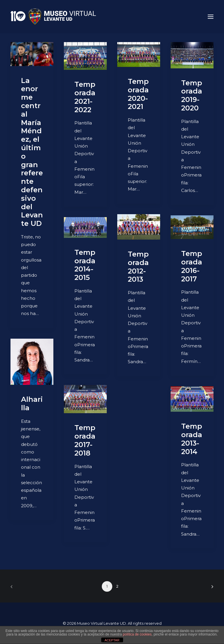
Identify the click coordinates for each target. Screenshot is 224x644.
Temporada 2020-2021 (138, 94)
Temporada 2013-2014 (192, 439)
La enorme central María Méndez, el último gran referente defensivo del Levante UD (32, 152)
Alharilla (32, 404)
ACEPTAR (112, 640)
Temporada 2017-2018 (85, 440)
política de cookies (137, 634)
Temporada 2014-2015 (85, 265)
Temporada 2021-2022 (85, 97)
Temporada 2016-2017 (192, 266)
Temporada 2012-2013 (138, 267)
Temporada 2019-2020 (192, 95)
